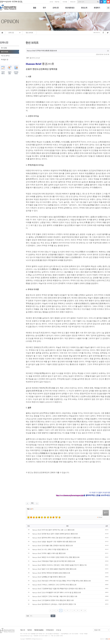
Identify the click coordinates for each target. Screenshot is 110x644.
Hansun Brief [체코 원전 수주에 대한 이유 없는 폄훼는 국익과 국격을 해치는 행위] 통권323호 (62, 581)
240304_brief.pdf (36, 58)
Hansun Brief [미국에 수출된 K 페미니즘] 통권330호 (49, 553)
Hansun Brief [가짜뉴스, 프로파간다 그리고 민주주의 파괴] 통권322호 (54, 585)
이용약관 (29, 630)
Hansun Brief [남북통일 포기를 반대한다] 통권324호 (49, 577)
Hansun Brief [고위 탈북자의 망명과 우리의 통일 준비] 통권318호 (53, 600)
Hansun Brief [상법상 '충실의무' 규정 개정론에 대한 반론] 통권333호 (54, 542)
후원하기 (97, 9)
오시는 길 (58, 630)
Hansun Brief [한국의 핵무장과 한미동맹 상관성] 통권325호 (51, 573)
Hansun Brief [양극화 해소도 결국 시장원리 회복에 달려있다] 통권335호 (55, 534)
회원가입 (57, 2)
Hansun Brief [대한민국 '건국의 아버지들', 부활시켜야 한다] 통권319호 (55, 596)
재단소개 (22, 630)
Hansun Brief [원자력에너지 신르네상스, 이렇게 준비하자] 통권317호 (54, 604)
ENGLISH (73, 2)
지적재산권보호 (50, 630)
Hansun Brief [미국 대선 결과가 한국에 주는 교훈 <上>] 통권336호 (53, 530)
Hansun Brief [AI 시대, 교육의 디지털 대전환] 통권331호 (50, 549)
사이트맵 (65, 2)
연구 (44, 9)
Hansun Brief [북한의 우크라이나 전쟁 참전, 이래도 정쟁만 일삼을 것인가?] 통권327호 (59, 565)
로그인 (51, 2)
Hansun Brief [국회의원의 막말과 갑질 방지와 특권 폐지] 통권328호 (54, 561)
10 (81, 610)
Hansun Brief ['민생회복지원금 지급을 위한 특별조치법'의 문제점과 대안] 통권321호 (59, 589)
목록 (32, 503)
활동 (35, 9)
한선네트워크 (70, 9)
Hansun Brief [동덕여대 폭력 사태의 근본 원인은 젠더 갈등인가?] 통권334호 (56, 538)
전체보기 (107, 9)
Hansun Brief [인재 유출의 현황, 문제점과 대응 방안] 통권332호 (53, 546)
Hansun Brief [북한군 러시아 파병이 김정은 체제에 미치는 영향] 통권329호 (56, 557)
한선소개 (84, 9)
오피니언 (56, 9)
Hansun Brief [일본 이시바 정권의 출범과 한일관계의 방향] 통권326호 (54, 569)
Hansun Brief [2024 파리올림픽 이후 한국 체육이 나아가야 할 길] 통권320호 (57, 592)
